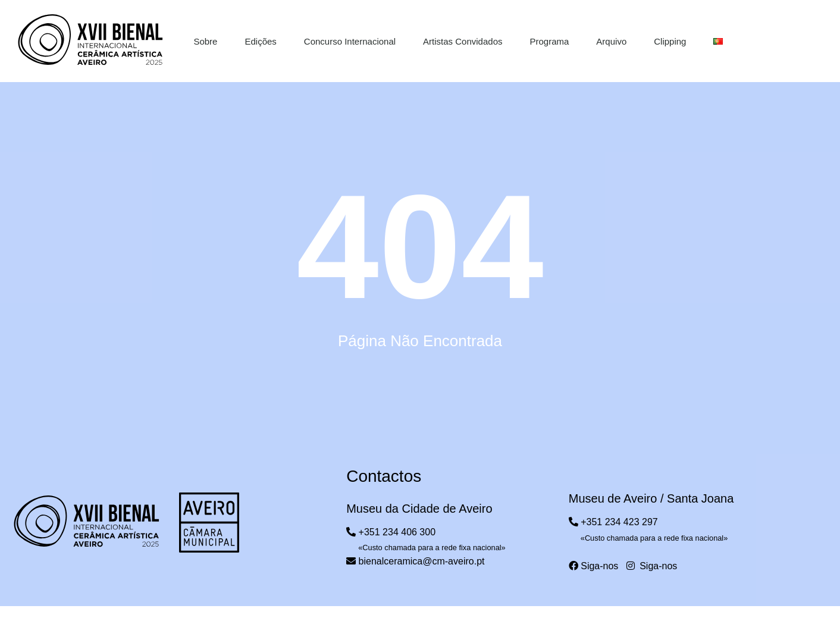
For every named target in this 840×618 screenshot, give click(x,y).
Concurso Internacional (350, 41)
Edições (260, 41)
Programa (550, 41)
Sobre (205, 41)
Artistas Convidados (463, 41)
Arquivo (611, 41)
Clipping (670, 41)
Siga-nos (594, 566)
